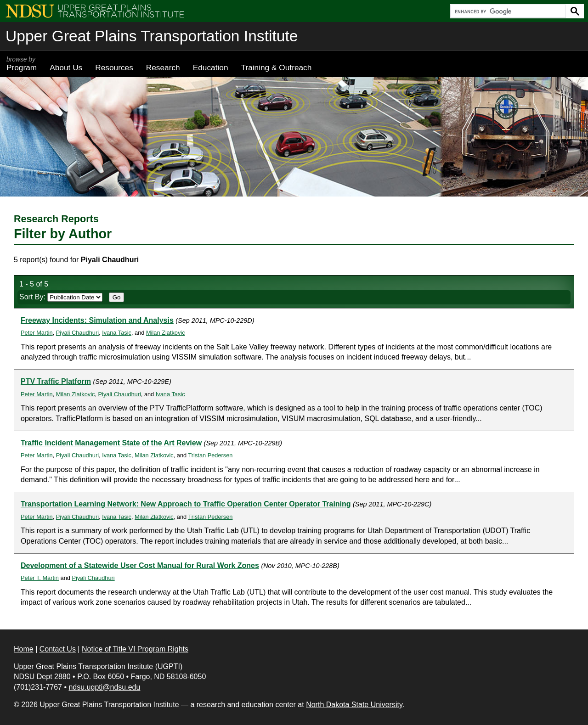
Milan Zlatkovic (166, 333)
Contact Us (58, 649)
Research (163, 67)
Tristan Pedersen (210, 455)
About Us (66, 67)
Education (211, 67)
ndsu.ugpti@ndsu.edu (104, 687)
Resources (114, 67)
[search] (507, 11)
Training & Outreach (276, 67)
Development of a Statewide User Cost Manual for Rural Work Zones (140, 565)
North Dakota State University (354, 705)
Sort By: (61, 297)
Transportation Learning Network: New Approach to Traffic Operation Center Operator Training (186, 504)
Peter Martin (37, 333)
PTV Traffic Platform (56, 381)
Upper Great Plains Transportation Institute (152, 36)
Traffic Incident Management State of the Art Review (111, 443)
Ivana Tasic (117, 333)
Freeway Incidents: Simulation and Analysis (97, 320)
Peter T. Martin (40, 578)
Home (24, 649)
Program (22, 64)
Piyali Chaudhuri (77, 333)
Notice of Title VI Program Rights (135, 649)
